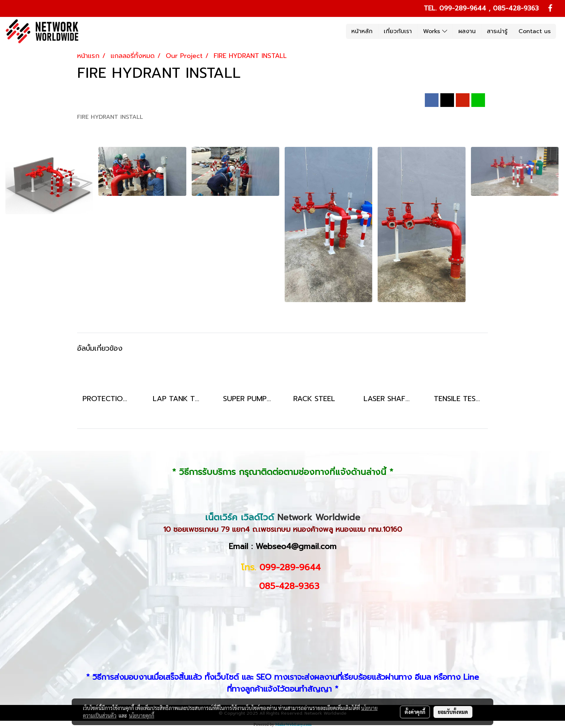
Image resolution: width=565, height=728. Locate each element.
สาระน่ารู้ (497, 31)
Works (435, 31)
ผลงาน (467, 31)
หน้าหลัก (362, 31)
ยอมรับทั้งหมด (453, 712)
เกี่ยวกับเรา (398, 31)
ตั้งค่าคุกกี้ (415, 712)
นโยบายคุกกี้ (142, 715)
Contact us (535, 31)
